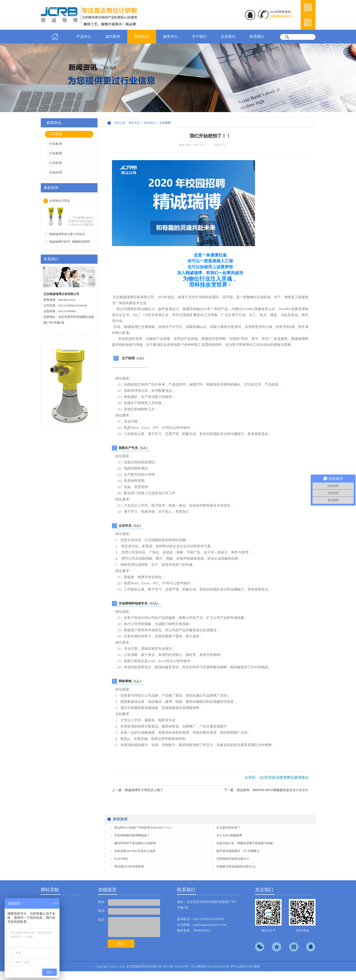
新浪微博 (279, 777)
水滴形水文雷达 (60, 201)
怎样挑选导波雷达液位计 (233, 859)
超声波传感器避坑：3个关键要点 (238, 851)
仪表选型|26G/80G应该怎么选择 (135, 851)
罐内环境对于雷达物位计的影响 (135, 843)
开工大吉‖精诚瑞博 (229, 835)
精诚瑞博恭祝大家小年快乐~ (68, 234)
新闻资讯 (149, 123)
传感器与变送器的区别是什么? (236, 866)
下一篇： (266, 790)
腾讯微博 (294, 777)
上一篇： (138, 790)
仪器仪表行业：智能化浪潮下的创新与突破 (245, 843)
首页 (55, 37)
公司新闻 (165, 123)
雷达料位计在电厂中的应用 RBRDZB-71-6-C (143, 828)
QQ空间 (265, 777)
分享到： (252, 777)
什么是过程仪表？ (228, 828)
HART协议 (121, 859)
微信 (305, 777)
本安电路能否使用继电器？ (132, 835)
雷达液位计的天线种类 (129, 866)
